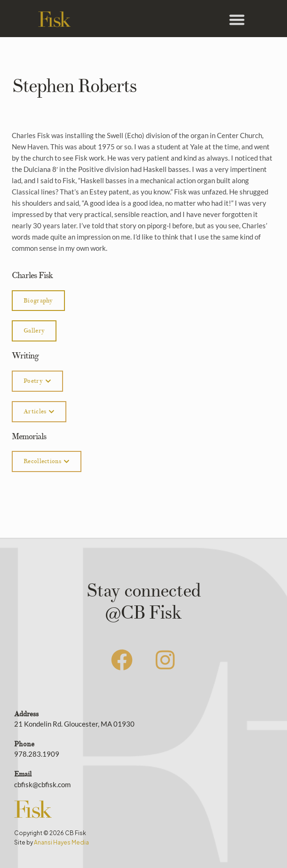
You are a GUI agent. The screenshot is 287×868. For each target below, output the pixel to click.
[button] (237, 19)
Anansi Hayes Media (61, 842)
